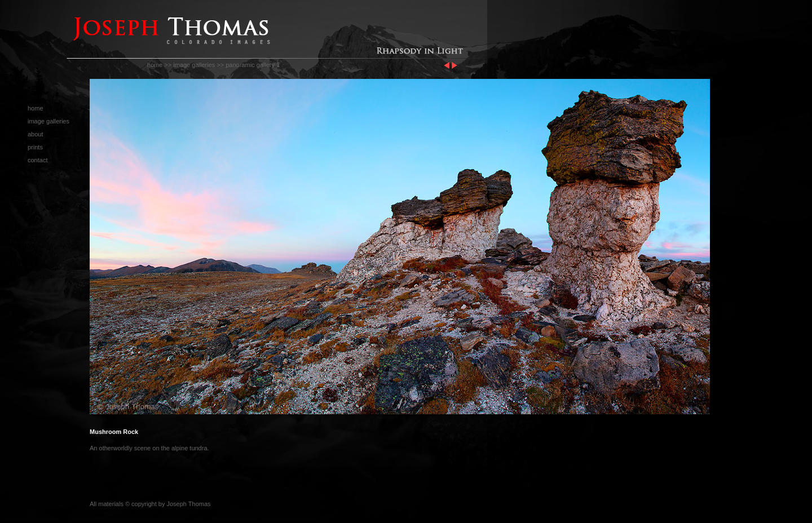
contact (37, 160)
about (36, 134)
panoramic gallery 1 (253, 65)
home (155, 65)
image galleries (194, 65)
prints (35, 147)
